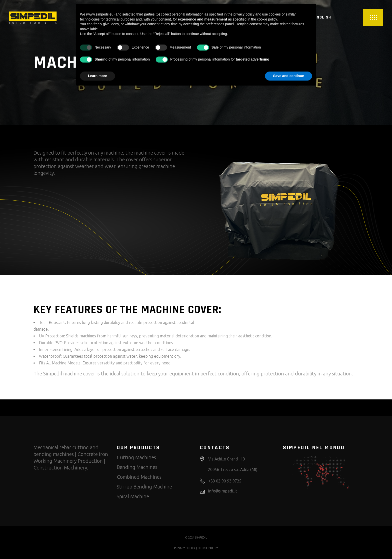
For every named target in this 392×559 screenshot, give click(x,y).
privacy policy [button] (244, 14)
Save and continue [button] (288, 76)
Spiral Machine (133, 496)
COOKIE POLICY (208, 548)
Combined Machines (139, 477)
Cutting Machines (136, 457)
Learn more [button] (97, 76)
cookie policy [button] (267, 19)
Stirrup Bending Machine (144, 487)
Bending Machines (137, 467)
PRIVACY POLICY (185, 548)
